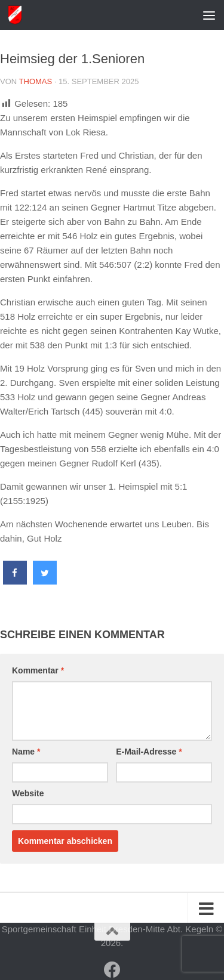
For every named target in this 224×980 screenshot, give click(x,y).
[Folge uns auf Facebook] (112, 970)
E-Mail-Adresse (149, 752)
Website (28, 793)
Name (26, 752)
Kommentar (38, 670)
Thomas (36, 81)
